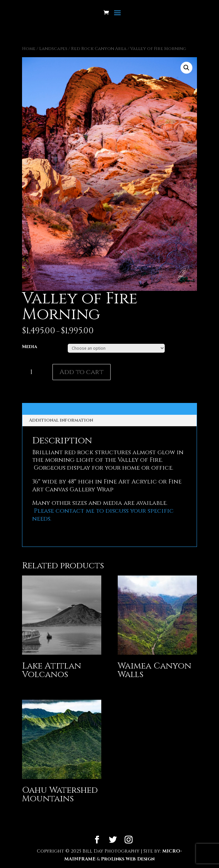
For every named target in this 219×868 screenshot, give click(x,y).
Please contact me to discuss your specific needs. (103, 515)
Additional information (61, 420)
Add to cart (82, 372)
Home (29, 49)
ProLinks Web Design (128, 859)
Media (30, 347)
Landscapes (53, 49)
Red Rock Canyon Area (99, 49)
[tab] (110, 421)
